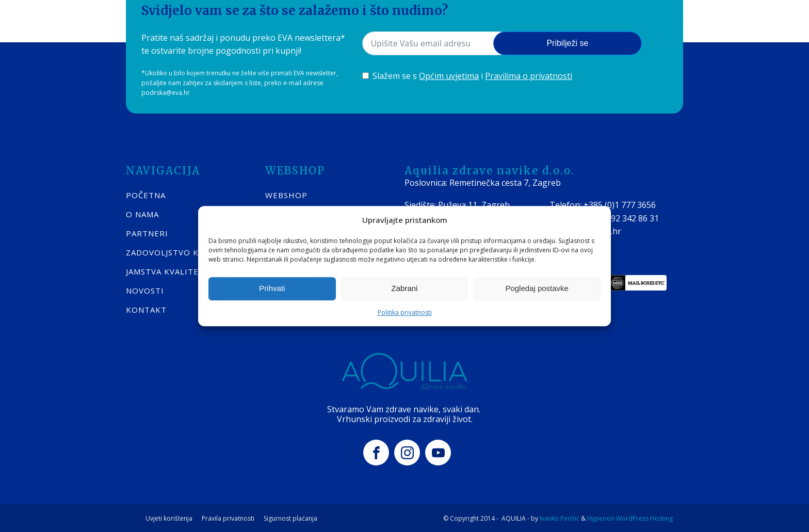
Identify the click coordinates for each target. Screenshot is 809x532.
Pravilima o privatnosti (529, 74)
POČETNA (146, 194)
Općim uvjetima (449, 74)
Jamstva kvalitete (168, 270)
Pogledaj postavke (537, 288)
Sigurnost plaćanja (290, 517)
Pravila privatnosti (228, 517)
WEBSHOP (286, 194)
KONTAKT (146, 308)
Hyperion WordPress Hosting (630, 517)
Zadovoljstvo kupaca (176, 251)
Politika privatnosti (405, 312)
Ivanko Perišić (560, 517)
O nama (142, 213)
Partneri (147, 232)
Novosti (145, 289)
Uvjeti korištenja (169, 517)
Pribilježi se (567, 42)
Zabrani (405, 288)
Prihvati (272, 288)
